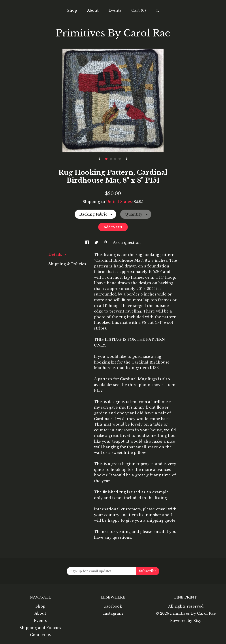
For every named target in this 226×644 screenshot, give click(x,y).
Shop (72, 10)
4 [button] (120, 159)
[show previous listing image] (99, 159)
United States (119, 202)
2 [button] (111, 159)
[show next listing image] (127, 159)
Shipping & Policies (67, 264)
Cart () (139, 10)
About (93, 10)
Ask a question (127, 242)
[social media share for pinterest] (106, 242)
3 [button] (115, 159)
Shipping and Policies (40, 628)
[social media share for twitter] (97, 242)
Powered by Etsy (186, 621)
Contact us (40, 635)
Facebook (113, 606)
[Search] (157, 11)
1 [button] (106, 159)
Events (115, 10)
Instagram (113, 613)
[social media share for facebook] (88, 242)
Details (57, 254)
